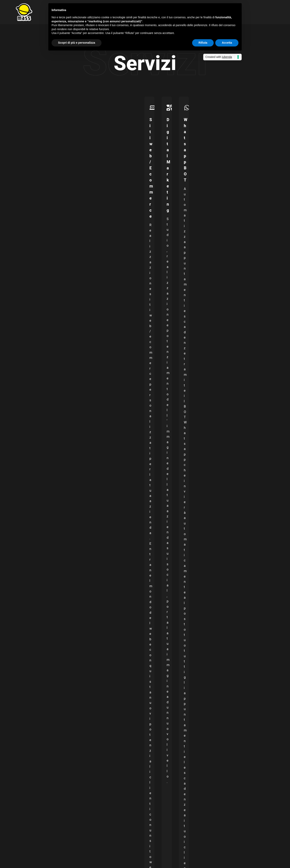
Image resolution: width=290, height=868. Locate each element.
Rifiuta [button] (203, 43)
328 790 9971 (38, 710)
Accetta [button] (227, 43)
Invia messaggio (33, 670)
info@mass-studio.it (43, 697)
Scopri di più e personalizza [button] (77, 43)
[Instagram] (230, 818)
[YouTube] (237, 818)
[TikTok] (243, 818)
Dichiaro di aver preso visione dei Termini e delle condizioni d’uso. (64, 634)
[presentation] (46, 657)
